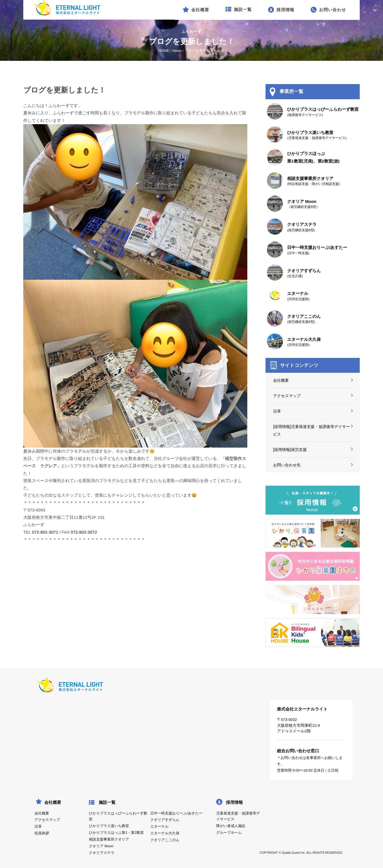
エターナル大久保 (165, 833)
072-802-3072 (84, 532)
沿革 (277, 411)
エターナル (159, 827)
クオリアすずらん (165, 820)
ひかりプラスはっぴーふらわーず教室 (118, 816)
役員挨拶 (42, 833)
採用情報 (234, 802)
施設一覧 (107, 802)
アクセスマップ (287, 396)
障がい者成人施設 (231, 826)
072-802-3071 (45, 532)
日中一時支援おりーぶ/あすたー (176, 813)
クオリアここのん (165, 840)
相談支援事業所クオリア (109, 839)
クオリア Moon (101, 846)
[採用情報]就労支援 (290, 450)
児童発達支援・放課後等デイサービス (238, 816)
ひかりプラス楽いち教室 (109, 826)
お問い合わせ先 (287, 465)
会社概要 (281, 380)
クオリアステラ (102, 853)
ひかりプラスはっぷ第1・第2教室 (116, 833)
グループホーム (229, 833)
